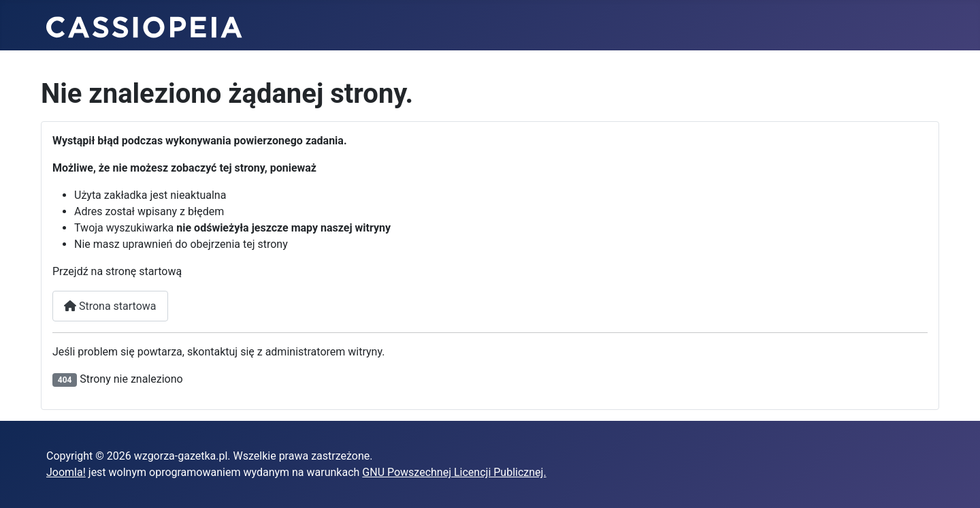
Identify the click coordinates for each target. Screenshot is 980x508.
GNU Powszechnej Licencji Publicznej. (454, 472)
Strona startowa (110, 306)
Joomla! (66, 472)
